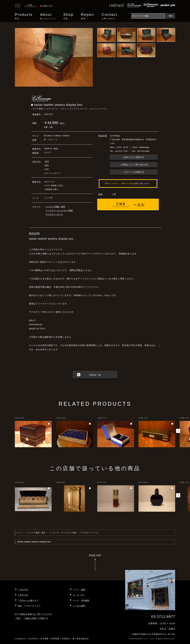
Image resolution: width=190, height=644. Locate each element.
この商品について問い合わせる (134, 165)
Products (24, 16)
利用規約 (66, 639)
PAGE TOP (95, 564)
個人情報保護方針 (81, 639)
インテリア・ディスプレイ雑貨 (59, 211)
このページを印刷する (134, 172)
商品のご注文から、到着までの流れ (119, 184)
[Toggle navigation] (18, 6)
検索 (171, 16)
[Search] (148, 16)
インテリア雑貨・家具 (55, 207)
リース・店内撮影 (81, 601)
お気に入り (46, 6)
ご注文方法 (23, 590)
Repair (88, 16)
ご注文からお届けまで (28, 601)
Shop (69, 16)
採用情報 (55, 639)
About (48, 16)
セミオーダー (79, 595)
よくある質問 (79, 606)
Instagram (20, 639)
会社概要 (45, 639)
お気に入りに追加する (134, 157)
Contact (109, 16)
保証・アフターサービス (29, 606)
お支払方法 (23, 595)
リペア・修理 (79, 590)
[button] (178, 431)
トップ (19, 533)
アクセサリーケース (54, 214)
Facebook (33, 639)
